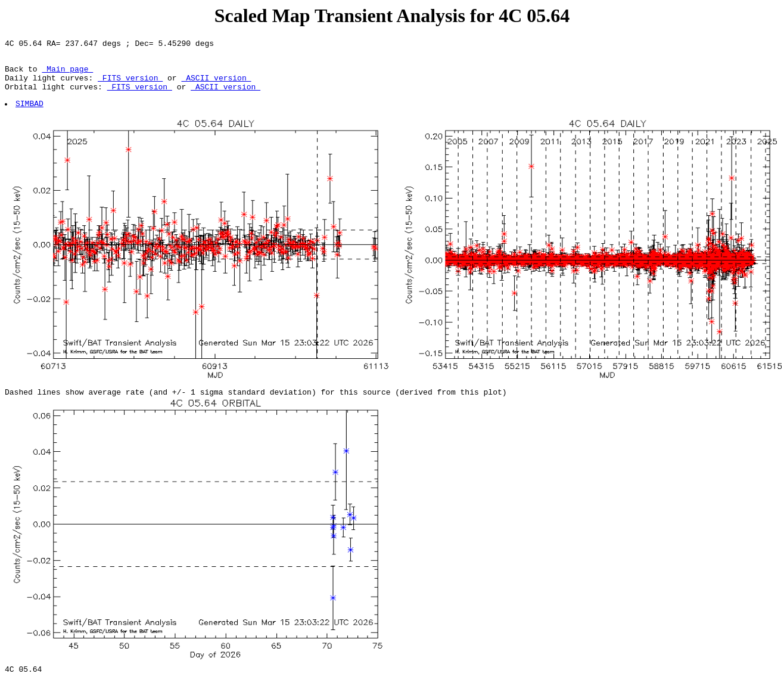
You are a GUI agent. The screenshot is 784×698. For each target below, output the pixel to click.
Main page (67, 74)
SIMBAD (30, 114)
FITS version (130, 85)
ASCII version (216, 85)
